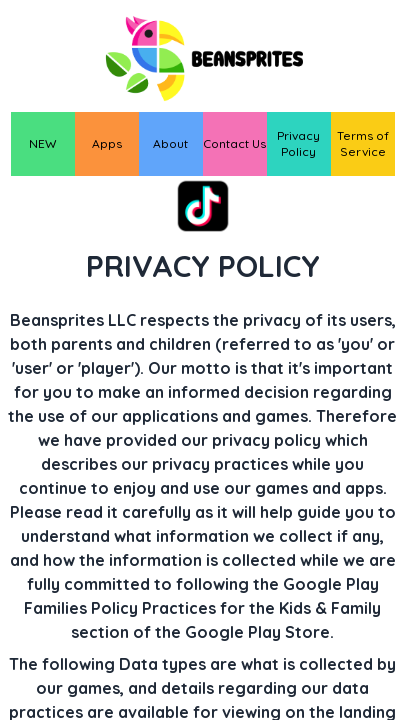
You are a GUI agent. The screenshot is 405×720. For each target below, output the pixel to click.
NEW (43, 143)
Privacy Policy (298, 143)
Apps (107, 143)
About (170, 143)
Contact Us (234, 143)
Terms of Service (363, 143)
